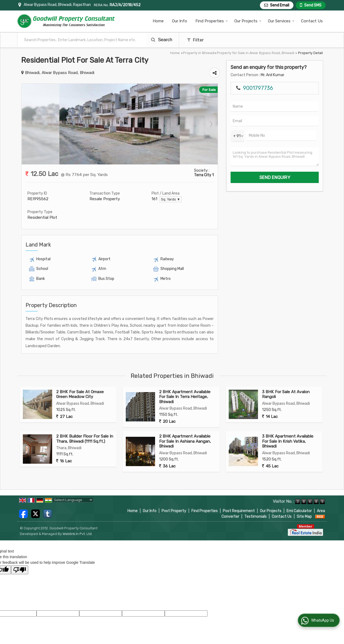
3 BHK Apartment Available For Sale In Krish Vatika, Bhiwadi (288, 441)
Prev (28, 124)
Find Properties (212, 21)
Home (158, 21)
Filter (195, 40)
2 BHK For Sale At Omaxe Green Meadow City (80, 394)
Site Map (304, 517)
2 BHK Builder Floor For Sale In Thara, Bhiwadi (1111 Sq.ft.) (85, 439)
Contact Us (312, 21)
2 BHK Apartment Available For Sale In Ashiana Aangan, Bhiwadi (185, 441)
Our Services (281, 21)
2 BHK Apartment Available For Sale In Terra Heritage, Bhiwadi (185, 397)
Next (211, 124)
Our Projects (248, 21)
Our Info (180, 21)
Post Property (174, 511)
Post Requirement (239, 511)
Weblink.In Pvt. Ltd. (78, 534)
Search (162, 40)
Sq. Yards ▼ (171, 199)
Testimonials (255, 517)
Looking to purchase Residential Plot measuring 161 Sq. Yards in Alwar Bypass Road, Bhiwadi (275, 157)
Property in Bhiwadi (199, 53)
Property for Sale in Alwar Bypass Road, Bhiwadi (256, 53)
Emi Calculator (299, 511)
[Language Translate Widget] (73, 500)
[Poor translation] (20, 570)
